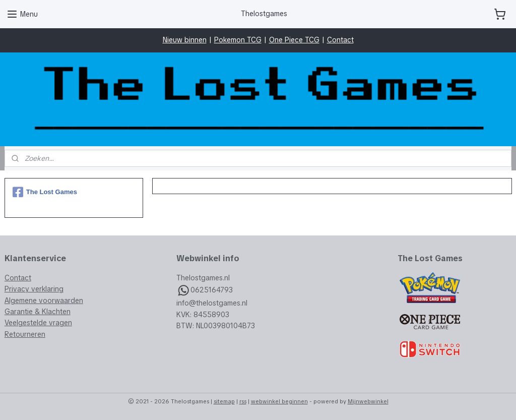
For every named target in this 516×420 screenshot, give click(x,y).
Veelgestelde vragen (38, 323)
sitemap (224, 401)
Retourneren (25, 334)
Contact (340, 40)
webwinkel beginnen (279, 401)
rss (243, 401)
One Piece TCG (294, 40)
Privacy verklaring (34, 289)
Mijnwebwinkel (368, 401)
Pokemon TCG (238, 40)
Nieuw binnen (185, 40)
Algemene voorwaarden (44, 301)
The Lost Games (45, 192)
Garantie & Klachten (38, 312)
